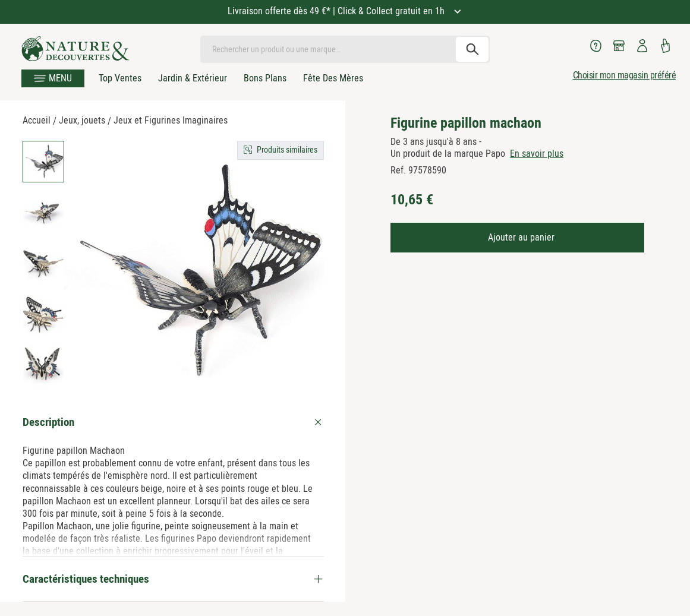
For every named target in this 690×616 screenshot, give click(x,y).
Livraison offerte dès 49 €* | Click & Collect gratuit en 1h (337, 11)
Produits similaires (287, 150)
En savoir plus (537, 154)
